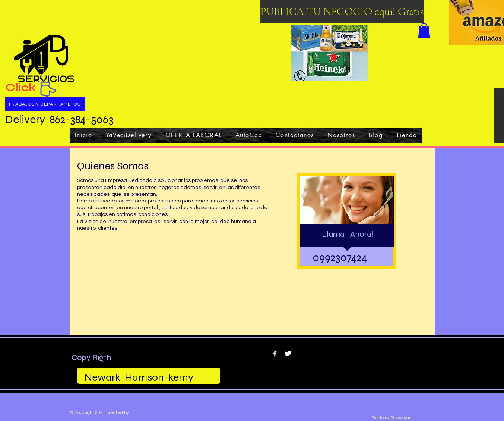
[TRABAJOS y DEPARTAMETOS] (45, 104)
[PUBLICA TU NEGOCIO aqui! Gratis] (342, 12)
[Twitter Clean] (288, 354)
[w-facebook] (275, 354)
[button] (424, 30)
